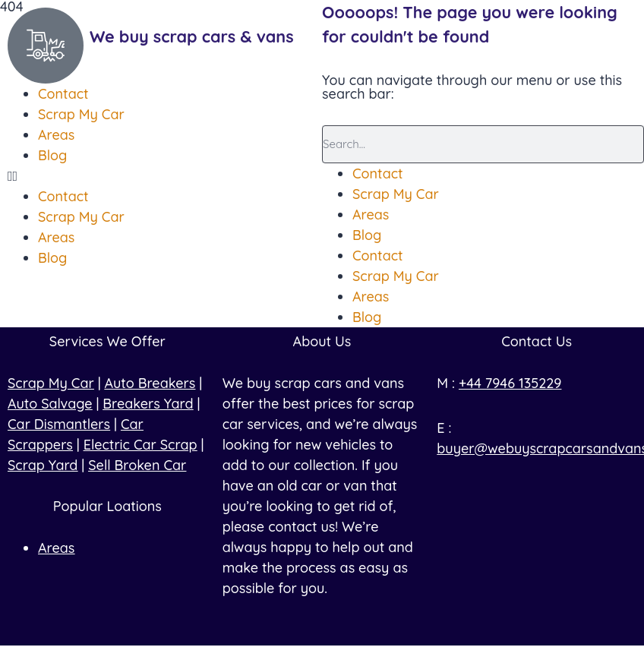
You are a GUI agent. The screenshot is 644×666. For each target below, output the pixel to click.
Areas (371, 215)
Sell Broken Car (137, 465)
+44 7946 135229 (510, 383)
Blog (367, 235)
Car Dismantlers (59, 424)
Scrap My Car (396, 194)
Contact (378, 174)
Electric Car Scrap (140, 445)
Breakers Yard (148, 404)
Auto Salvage (50, 404)
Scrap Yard (43, 465)
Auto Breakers (150, 383)
